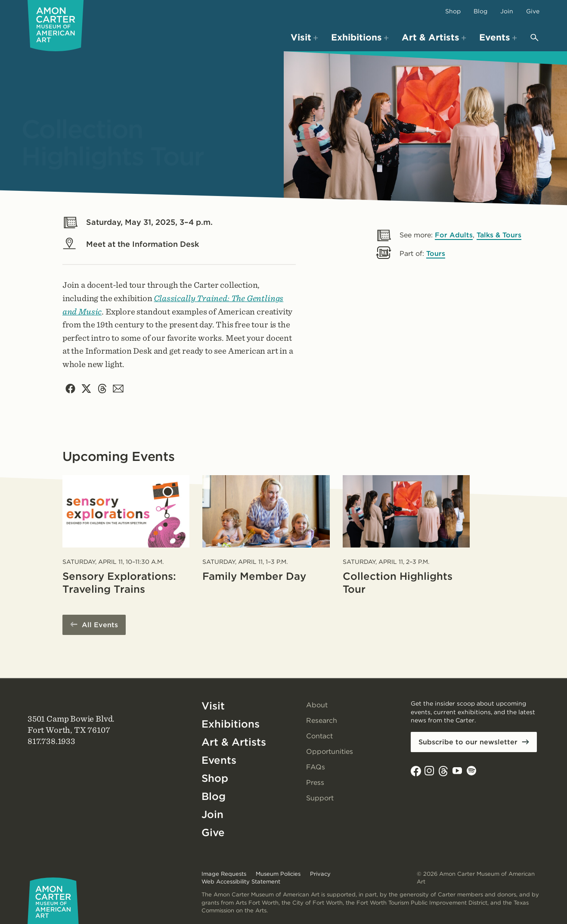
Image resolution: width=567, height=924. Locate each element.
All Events (100, 625)
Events (219, 760)
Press (315, 782)
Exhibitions (231, 724)
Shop (453, 11)
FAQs (316, 767)
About (317, 705)
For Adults (454, 235)
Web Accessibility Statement (241, 882)
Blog (480, 11)
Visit (213, 706)
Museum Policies (278, 874)
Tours (436, 254)
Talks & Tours (499, 235)
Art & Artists (234, 742)
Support (320, 798)
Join (507, 11)
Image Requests (224, 874)
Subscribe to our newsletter (468, 742)
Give (533, 11)
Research (322, 720)
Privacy (320, 874)
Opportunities (330, 751)
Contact (319, 736)
